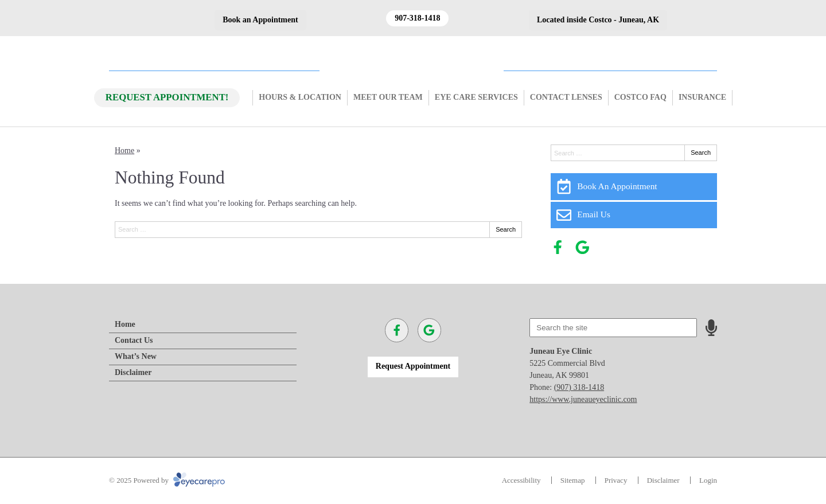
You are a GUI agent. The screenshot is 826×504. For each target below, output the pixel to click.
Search (506, 229)
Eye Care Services (476, 97)
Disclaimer (133, 372)
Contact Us (134, 340)
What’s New (136, 356)
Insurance (702, 97)
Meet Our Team (388, 97)
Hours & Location (300, 97)
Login (708, 480)
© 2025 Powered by (167, 480)
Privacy (616, 480)
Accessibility (521, 480)
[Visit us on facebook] (558, 247)
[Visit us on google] (583, 247)
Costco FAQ (640, 97)
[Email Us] (634, 215)
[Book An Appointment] (634, 186)
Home (124, 151)
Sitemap (573, 480)
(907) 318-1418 (579, 387)
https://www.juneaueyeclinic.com (583, 399)
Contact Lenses (566, 97)
